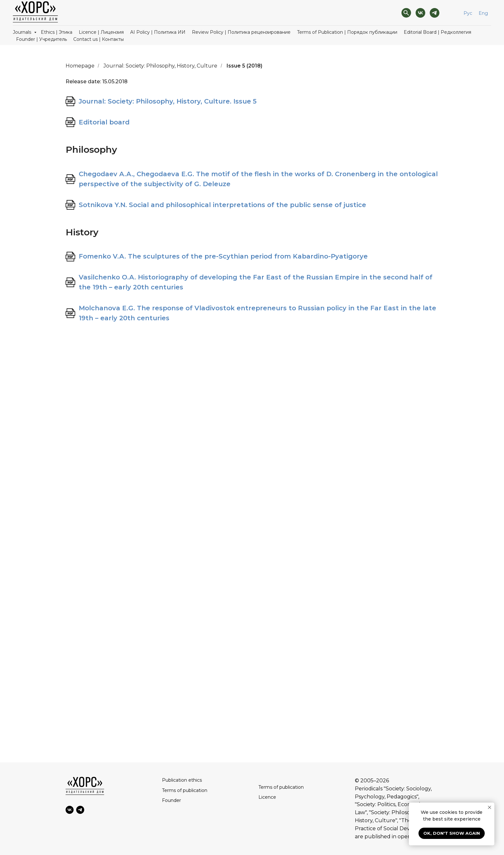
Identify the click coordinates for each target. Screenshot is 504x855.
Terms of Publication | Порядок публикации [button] (347, 32)
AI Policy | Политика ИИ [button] (158, 32)
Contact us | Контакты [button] (99, 39)
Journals (23, 32)
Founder (171, 800)
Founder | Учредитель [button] (41, 39)
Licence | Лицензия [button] (101, 32)
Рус (468, 13)
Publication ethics (182, 780)
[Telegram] (435, 13)
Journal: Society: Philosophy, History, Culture (160, 66)
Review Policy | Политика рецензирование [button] (241, 32)
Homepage (80, 66)
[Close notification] (490, 807)
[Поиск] (406, 13)
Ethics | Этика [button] (57, 32)
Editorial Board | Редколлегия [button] (437, 32)
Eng (483, 13)
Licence (267, 797)
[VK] (420, 13)
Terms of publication (185, 790)
